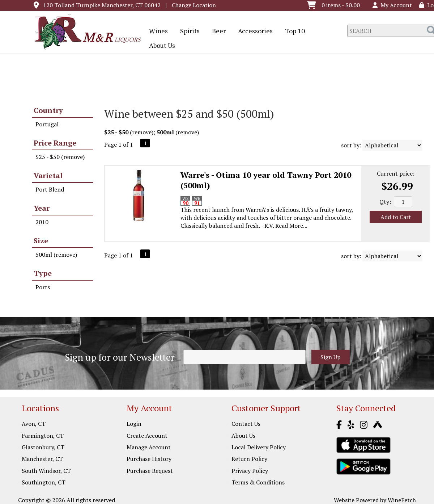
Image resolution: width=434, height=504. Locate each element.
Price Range (55, 143)
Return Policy (249, 459)
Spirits (188, 31)
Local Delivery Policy (259, 447)
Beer (216, 31)
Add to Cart (396, 217)
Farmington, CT (43, 436)
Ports (43, 287)
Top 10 (293, 31)
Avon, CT (34, 424)
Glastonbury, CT (43, 447)
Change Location (194, 5)
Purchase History (149, 459)
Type (43, 273)
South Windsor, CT (46, 471)
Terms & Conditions (258, 482)
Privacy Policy (250, 471)
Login (134, 424)
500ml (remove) (56, 255)
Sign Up (331, 357)
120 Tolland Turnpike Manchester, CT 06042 (102, 5)
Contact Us (246, 424)
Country (48, 110)
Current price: (396, 173)
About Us (160, 46)
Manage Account (149, 447)
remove (142, 132)
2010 (42, 222)
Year (42, 208)
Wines (156, 31)
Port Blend (50, 189)
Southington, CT (44, 482)
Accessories (253, 31)
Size (41, 241)
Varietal (48, 175)
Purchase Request (150, 471)
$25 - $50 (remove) (60, 157)
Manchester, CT (42, 459)
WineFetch (402, 500)
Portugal (47, 124)
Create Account (147, 436)
